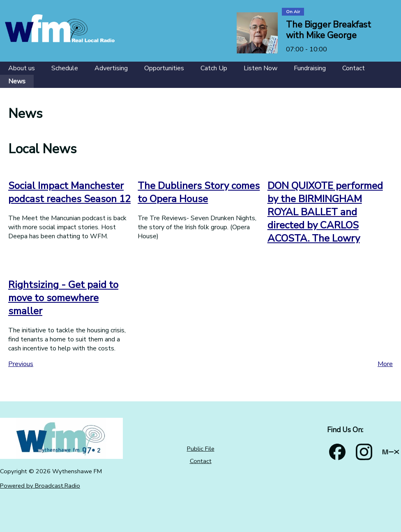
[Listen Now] (260, 68)
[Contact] (354, 68)
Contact (201, 461)
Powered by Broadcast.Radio (40, 486)
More (385, 364)
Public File (201, 449)
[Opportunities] (164, 68)
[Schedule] (65, 68)
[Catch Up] (214, 68)
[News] (17, 81)
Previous (21, 364)
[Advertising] (111, 68)
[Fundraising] (310, 68)
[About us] (22, 68)
